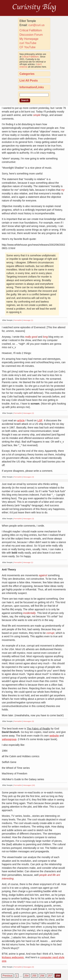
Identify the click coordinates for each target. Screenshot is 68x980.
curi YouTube (28, 43)
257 (50, 976)
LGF (40, 420)
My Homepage (29, 39)
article (21, 420)
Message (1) (28, 320)
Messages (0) (29, 721)
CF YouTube (28, 47)
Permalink (18, 320)
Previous (7, 976)
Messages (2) (29, 413)
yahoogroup (9, 739)
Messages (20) (29, 785)
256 (42, 976)
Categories (27, 74)
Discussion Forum (31, 35)
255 (34, 976)
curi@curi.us (36, 25)
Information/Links (32, 87)
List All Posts (29, 81)
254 (26, 976)
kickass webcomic (13, 957)
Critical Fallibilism (31, 30)
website (54, 736)
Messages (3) (29, 477)
